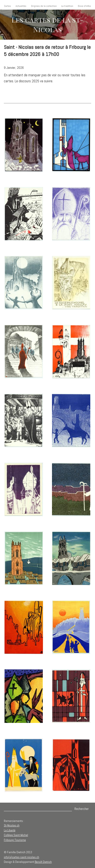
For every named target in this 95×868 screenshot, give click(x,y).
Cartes (7, 6)
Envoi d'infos (84, 6)
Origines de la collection (44, 6)
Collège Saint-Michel (16, 835)
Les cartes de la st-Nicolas (47, 24)
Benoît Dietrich (43, 862)
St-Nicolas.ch (12, 825)
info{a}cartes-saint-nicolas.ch (22, 857)
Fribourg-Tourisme (15, 840)
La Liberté (10, 830)
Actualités (21, 6)
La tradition (67, 6)
